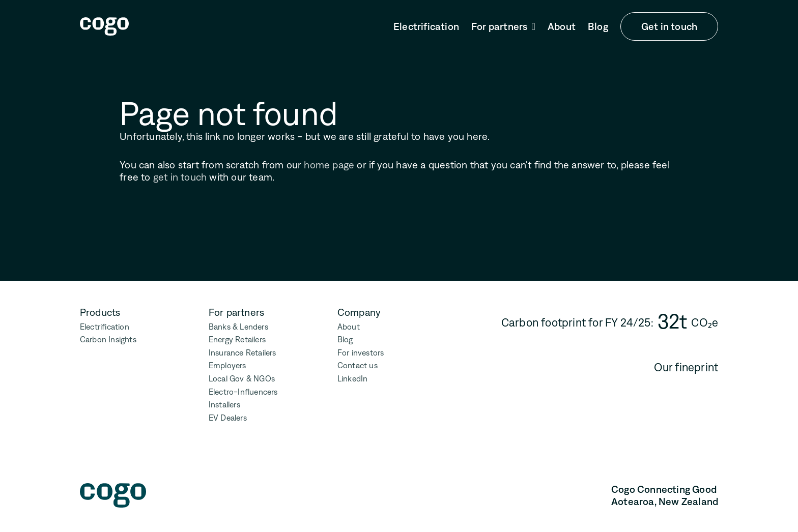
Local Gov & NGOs (242, 379)
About (562, 26)
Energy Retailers (237, 339)
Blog (598, 26)
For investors (361, 353)
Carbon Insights (108, 339)
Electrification (426, 26)
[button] (503, 27)
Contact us (358, 365)
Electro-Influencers (243, 392)
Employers (227, 365)
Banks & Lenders (238, 327)
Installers (224, 405)
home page (329, 165)
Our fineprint (686, 367)
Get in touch (669, 26)
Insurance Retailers (243, 353)
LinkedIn (353, 379)
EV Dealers (228, 418)
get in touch (180, 177)
